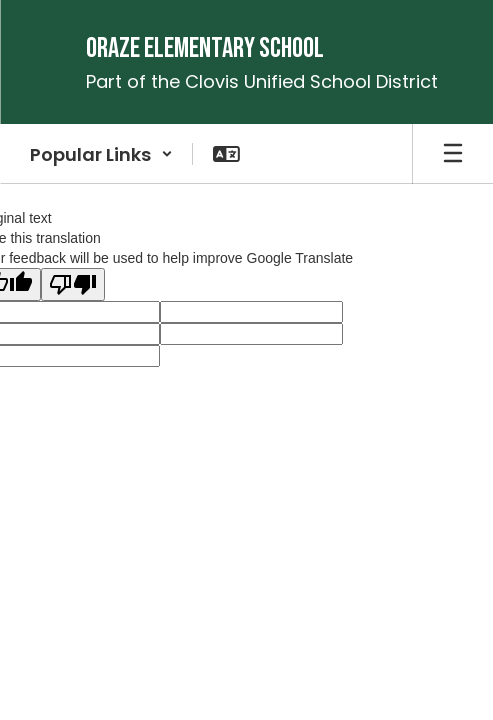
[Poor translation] (73, 284)
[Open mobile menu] (453, 154)
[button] (101, 154)
